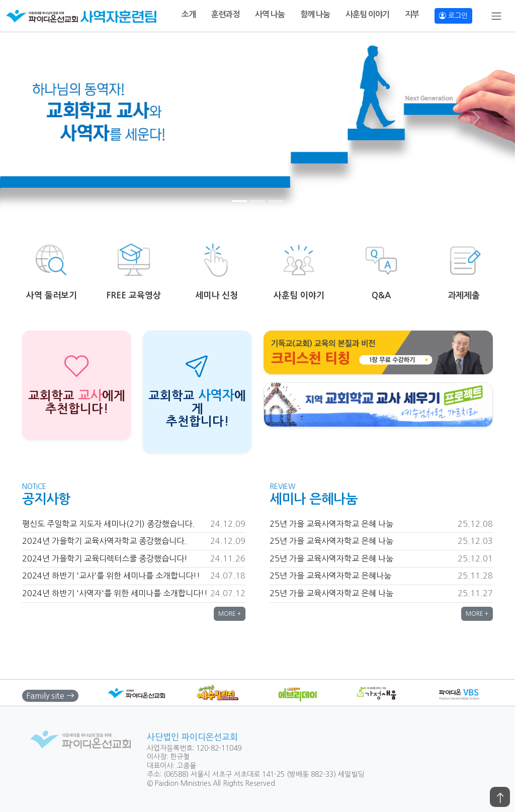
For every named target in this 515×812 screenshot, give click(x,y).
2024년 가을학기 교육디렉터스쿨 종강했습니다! (105, 558)
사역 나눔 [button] (270, 14)
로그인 (453, 16)
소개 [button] (189, 14)
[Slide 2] (257, 201)
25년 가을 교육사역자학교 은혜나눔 (330, 576)
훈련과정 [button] (225, 14)
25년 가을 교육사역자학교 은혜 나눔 (331, 524)
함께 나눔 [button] (315, 14)
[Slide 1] (239, 201)
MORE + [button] (230, 614)
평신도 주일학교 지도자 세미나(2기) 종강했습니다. (108, 524)
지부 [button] (412, 14)
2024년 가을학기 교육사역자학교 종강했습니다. (104, 541)
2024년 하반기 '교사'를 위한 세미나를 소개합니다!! (111, 576)
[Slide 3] (276, 201)
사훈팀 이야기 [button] (367, 14)
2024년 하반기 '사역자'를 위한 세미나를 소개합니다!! (115, 593)
